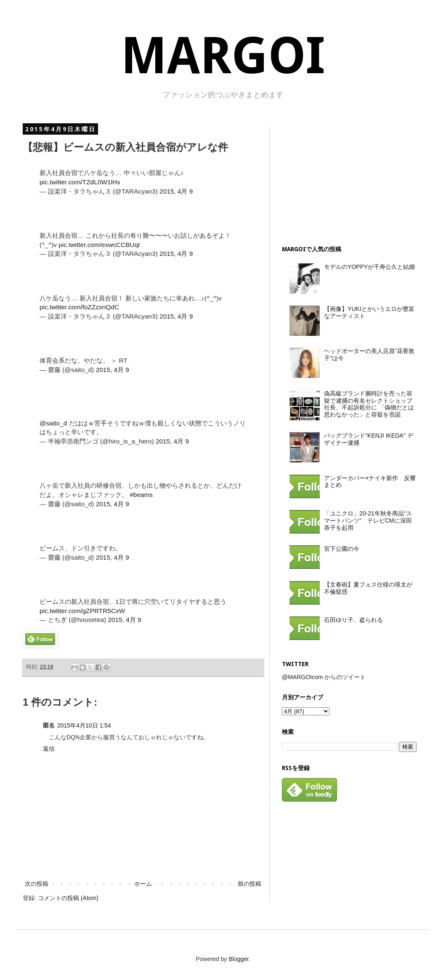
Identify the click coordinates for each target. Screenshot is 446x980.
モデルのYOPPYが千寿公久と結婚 (369, 267)
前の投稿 (250, 884)
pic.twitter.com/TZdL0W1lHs (80, 182)
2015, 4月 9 (176, 191)
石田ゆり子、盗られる (353, 620)
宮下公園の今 (342, 549)
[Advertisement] (340, 178)
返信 (49, 749)
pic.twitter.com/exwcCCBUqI (99, 245)
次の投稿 (37, 884)
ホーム (143, 884)
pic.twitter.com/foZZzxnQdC (79, 307)
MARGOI (223, 56)
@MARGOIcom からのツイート (324, 677)
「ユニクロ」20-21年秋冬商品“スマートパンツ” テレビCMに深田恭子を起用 (368, 521)
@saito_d (53, 423)
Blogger (238, 959)
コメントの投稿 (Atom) (68, 898)
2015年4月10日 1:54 (84, 725)
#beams (141, 495)
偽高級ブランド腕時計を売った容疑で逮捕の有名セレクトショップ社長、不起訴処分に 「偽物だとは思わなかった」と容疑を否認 (369, 404)
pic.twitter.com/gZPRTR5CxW (82, 611)
